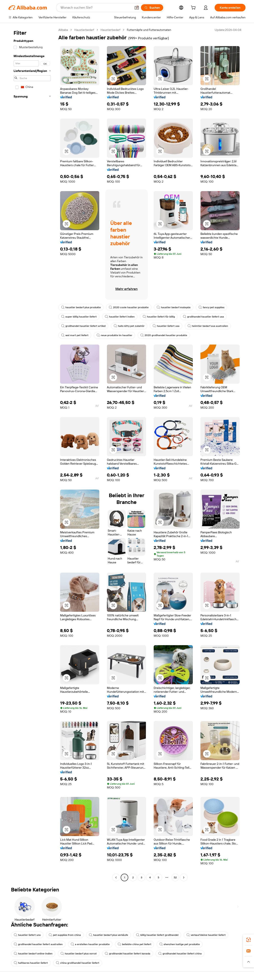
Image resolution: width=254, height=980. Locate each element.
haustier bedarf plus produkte (81, 307)
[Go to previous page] (116, 877)
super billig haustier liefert (79, 317)
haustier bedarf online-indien (33, 954)
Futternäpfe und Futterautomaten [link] (149, 30)
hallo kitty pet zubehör (129, 326)
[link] (248, 940)
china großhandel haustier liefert (78, 963)
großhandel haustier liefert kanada (128, 954)
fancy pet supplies (211, 307)
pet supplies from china (65, 935)
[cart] (200, 8)
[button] (248, 962)
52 (175, 877)
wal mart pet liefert (75, 335)
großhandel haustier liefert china (180, 954)
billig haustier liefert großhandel (157, 935)
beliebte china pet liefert (135, 944)
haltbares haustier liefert (31, 963)
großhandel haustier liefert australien (38, 944)
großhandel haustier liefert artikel (83, 326)
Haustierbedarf (84, 30)
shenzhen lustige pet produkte (180, 944)
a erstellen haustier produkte (90, 944)
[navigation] (32, 454)
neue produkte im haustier (114, 335)
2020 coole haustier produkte (129, 307)
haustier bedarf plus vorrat (79, 954)
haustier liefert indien (120, 317)
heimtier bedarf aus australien (208, 326)
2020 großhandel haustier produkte (164, 335)
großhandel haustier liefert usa (203, 317)
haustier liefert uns (27, 935)
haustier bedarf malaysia (174, 307)
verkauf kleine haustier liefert (206, 935)
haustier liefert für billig (159, 317)
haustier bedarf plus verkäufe (108, 935)
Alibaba (63, 30)
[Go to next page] (184, 877)
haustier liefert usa (166, 326)
